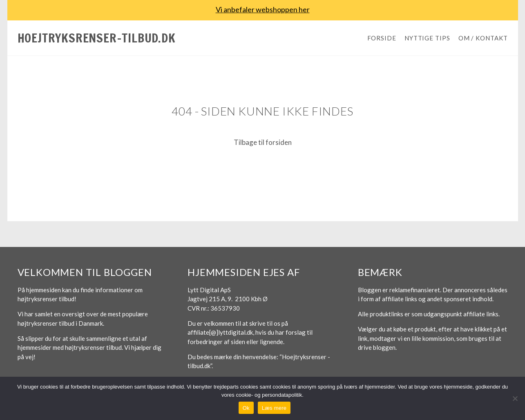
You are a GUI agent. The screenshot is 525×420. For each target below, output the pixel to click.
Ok (246, 408)
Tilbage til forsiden (263, 142)
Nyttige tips (427, 38)
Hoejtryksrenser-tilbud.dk (97, 38)
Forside (382, 38)
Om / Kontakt (483, 38)
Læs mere (274, 408)
